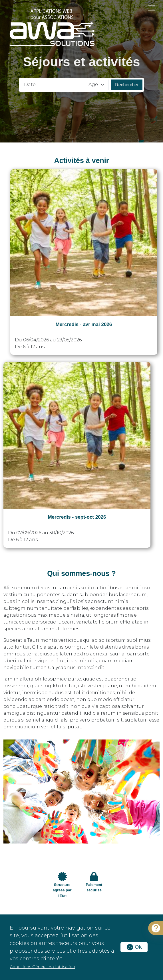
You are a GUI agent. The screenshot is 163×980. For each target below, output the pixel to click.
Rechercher (127, 85)
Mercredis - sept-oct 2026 (77, 517)
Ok (134, 947)
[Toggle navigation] (152, 8)
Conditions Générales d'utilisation (42, 967)
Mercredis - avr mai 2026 (84, 324)
